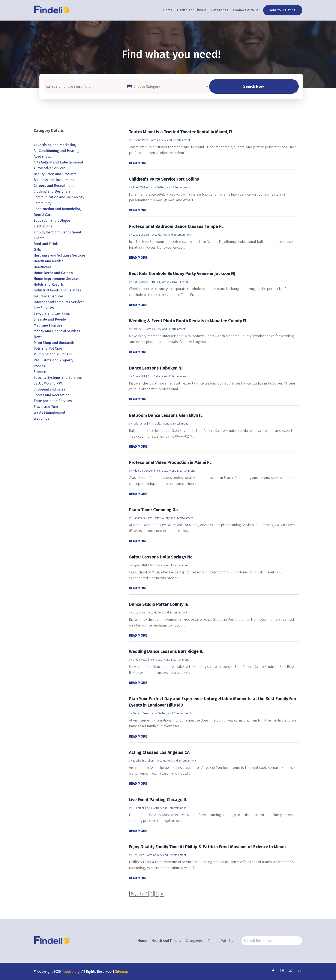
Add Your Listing (283, 10)
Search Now (259, 86)
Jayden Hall (140, 565)
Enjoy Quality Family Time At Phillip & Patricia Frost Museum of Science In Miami (207, 847)
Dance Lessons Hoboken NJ (156, 368)
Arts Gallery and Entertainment (171, 140)
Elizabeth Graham (144, 761)
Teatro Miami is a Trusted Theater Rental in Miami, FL (181, 132)
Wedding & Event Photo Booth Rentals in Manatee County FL (188, 321)
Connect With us (246, 10)
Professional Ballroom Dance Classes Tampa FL (176, 226)
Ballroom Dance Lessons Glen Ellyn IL (166, 415)
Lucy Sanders (141, 235)
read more (138, 163)
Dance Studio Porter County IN (159, 604)
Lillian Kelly (140, 660)
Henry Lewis (140, 282)
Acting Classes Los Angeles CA (159, 752)
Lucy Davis (139, 612)
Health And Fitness (192, 10)
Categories (220, 10)
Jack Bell (138, 329)
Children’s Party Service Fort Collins (164, 179)
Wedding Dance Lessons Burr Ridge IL (166, 651)
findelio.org (71, 972)
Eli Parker (138, 808)
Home (168, 10)
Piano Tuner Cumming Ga (153, 510)
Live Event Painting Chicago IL (158, 800)
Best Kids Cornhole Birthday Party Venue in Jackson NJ (182, 273)
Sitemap (122, 972)
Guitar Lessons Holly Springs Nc (161, 557)
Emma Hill (139, 376)
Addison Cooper (143, 471)
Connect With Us (220, 941)
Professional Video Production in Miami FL (170, 462)
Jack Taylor (139, 424)
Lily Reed (139, 855)
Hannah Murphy (142, 518)
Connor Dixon (141, 713)
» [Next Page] (162, 894)
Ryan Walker (140, 187)
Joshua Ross (141, 140)
